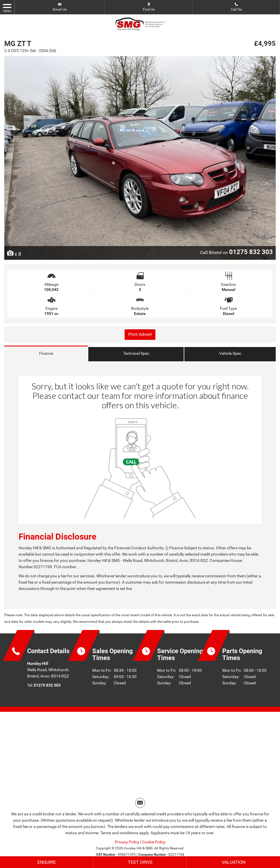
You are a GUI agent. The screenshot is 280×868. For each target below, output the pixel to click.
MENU (7, 8)
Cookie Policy (154, 842)
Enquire (47, 862)
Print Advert (140, 334)
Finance (46, 353)
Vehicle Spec (230, 353)
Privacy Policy (127, 842)
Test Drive (140, 862)
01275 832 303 (251, 252)
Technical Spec (136, 353)
